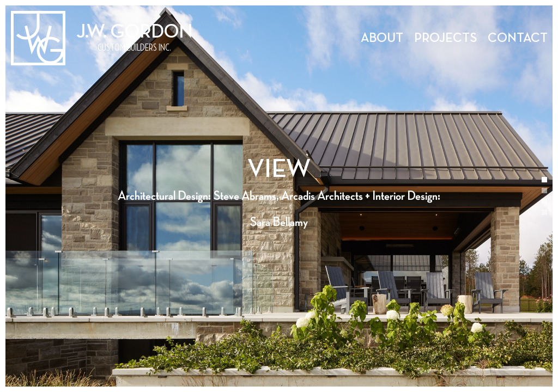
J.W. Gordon (134, 32)
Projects (445, 38)
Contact (518, 38)
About (382, 38)
